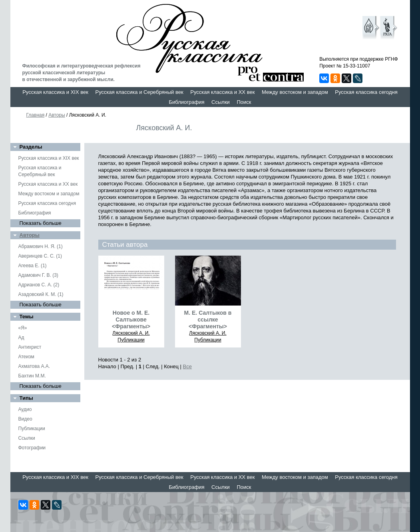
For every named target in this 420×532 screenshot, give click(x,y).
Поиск (244, 102)
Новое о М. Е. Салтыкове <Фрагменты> (131, 320)
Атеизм (26, 357)
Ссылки (221, 102)
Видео (25, 419)
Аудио (25, 409)
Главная (36, 115)
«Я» (23, 328)
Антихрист (30, 347)
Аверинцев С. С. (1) (40, 256)
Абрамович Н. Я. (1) (41, 246)
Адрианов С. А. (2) (39, 285)
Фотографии (32, 448)
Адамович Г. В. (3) (38, 275)
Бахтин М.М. (32, 376)
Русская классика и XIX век (55, 92)
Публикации (32, 429)
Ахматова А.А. (34, 366)
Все (187, 366)
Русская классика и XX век (222, 92)
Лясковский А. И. (131, 333)
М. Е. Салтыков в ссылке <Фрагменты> (208, 320)
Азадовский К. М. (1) (41, 294)
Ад (21, 337)
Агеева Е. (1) (33, 266)
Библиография (187, 102)
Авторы (57, 115)
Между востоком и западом (295, 92)
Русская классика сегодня (366, 92)
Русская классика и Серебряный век (139, 92)
